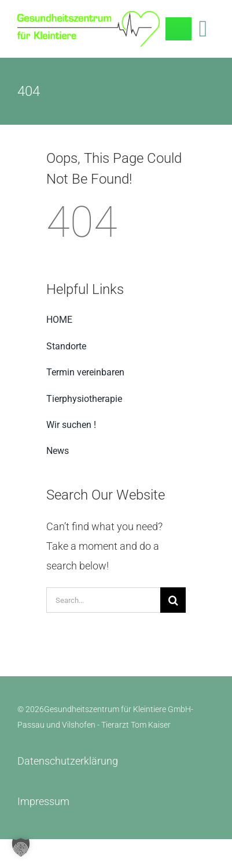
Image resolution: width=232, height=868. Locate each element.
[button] (21, 847)
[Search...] (103, 600)
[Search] (173, 600)
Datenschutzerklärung (68, 761)
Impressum (43, 801)
